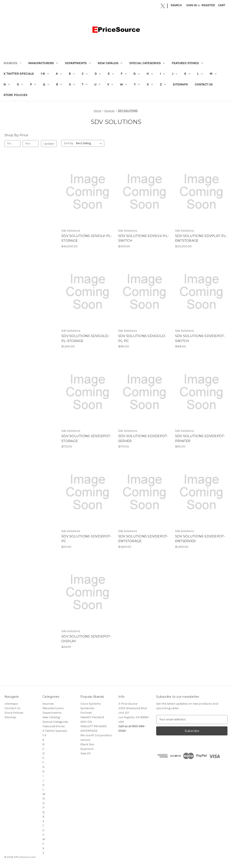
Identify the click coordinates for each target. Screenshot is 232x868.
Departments (78, 63)
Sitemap (10, 717)
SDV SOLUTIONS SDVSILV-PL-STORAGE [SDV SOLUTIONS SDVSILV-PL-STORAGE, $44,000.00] (87, 238)
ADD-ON (86, 722)
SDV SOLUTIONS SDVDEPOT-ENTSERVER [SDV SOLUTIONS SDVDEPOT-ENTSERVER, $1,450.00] (200, 539)
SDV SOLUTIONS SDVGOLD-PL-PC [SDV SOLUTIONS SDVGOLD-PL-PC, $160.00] (142, 338)
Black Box (87, 744)
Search (176, 5)
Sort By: (69, 143)
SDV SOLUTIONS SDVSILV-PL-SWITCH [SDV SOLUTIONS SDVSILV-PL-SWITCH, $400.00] (144, 238)
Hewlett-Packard (92, 717)
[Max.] (31, 144)
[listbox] (90, 143)
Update (49, 144)
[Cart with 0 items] (222, 5)
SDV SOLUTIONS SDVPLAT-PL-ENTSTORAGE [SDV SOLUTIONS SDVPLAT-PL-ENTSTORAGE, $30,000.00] (201, 238)
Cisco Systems (91, 704)
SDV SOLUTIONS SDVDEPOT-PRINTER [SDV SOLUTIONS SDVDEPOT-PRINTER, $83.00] (200, 438)
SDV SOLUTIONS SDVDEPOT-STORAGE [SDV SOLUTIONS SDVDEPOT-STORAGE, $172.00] (86, 438)
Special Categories (147, 63)
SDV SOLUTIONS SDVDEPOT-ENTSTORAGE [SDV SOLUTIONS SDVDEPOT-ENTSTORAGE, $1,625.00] (143, 539)
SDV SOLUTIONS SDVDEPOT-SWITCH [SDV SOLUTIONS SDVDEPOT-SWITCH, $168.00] (200, 338)
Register (208, 5)
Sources (12, 63)
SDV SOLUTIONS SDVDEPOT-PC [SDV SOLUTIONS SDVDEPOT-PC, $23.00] (86, 539)
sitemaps (180, 84)
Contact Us (204, 84)
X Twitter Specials (19, 74)
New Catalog (110, 63)
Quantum (87, 749)
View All (85, 753)
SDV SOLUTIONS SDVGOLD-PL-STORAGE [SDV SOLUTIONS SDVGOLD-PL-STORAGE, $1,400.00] (85, 338)
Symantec (87, 708)
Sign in (192, 5)
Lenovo (85, 740)
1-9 (45, 74)
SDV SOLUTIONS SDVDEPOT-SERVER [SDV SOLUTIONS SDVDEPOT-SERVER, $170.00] (143, 438)
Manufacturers (43, 63)
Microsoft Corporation (96, 735)
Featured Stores (187, 63)
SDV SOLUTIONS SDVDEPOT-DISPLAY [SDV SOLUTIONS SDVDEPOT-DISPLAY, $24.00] (86, 639)
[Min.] (12, 144)
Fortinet (86, 713)
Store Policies (15, 95)
